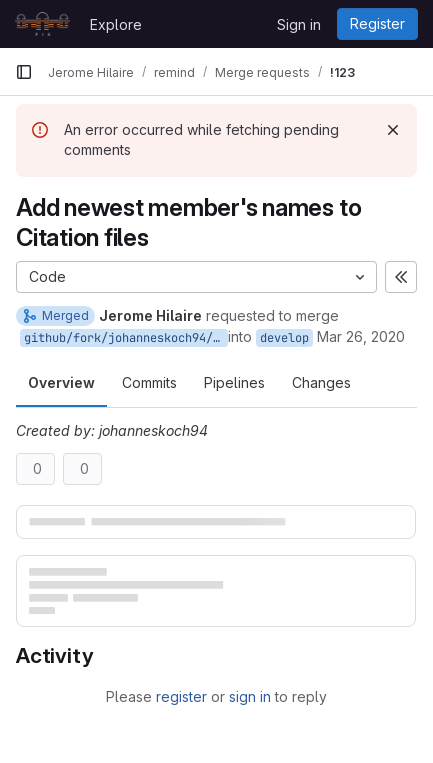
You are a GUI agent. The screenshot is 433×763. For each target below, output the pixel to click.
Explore (116, 24)
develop (284, 338)
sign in (250, 696)
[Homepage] (42, 24)
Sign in (299, 24)
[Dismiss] (393, 130)
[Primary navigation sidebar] (24, 72)
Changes (321, 382)
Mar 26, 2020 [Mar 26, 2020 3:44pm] (361, 336)
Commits (149, 382)
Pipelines (234, 382)
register (181, 696)
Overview (61, 382)
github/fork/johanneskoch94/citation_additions (126, 338)
